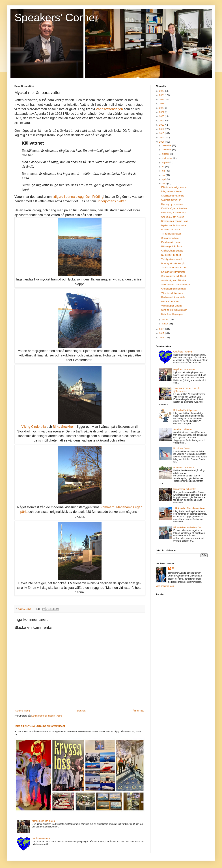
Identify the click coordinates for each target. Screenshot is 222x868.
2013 (162, 329)
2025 (162, 95)
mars (165, 184)
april (164, 179)
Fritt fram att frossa (170, 302)
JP (173, 568)
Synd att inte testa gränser (174, 310)
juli (163, 167)
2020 (162, 116)
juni (164, 171)
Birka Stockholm (64, 427)
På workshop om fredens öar (187, 527)
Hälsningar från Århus (172, 246)
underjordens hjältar (111, 201)
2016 (162, 133)
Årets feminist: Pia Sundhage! (176, 285)
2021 (162, 112)
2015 (162, 138)
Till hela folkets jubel (171, 234)
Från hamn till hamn (171, 242)
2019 (162, 121)
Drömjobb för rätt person (185, 410)
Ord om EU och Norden (173, 217)
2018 (162, 125)
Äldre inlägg (138, 711)
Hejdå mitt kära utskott (184, 369)
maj (164, 175)
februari (166, 320)
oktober (166, 154)
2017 (162, 129)
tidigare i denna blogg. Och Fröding (78, 197)
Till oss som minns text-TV (174, 268)
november (167, 150)
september (167, 158)
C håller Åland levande (172, 251)
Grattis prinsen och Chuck (174, 276)
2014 (162, 142)
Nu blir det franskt (182, 448)
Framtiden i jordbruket (184, 468)
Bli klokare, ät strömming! (173, 213)
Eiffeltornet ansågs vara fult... (175, 187)
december (167, 145)
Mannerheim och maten (43, 821)
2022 (162, 108)
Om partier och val (170, 238)
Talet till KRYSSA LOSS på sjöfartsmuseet (40, 726)
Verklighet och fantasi (172, 259)
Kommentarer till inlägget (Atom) (47, 716)
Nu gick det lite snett (171, 255)
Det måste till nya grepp (173, 314)
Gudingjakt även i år (171, 200)
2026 (162, 91)
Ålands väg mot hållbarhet (174, 280)
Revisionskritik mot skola (173, 297)
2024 (162, 100)
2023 (162, 104)
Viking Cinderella (34, 427)
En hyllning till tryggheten (173, 272)
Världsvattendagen (109, 109)
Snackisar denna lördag (173, 196)
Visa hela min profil (165, 586)
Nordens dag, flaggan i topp (175, 221)
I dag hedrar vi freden (172, 191)
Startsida (81, 711)
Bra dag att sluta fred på (173, 263)
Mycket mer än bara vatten (174, 225)
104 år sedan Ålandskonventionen (190, 508)
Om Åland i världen (41, 839)
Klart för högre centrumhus (174, 208)
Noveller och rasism (171, 230)
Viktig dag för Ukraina (172, 306)
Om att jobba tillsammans (173, 289)
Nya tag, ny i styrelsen (172, 204)
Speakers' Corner (56, 17)
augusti (166, 162)
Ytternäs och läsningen (172, 293)
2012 (162, 333)
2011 (162, 338)
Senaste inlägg (22, 711)
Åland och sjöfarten (183, 429)
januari (165, 324)
